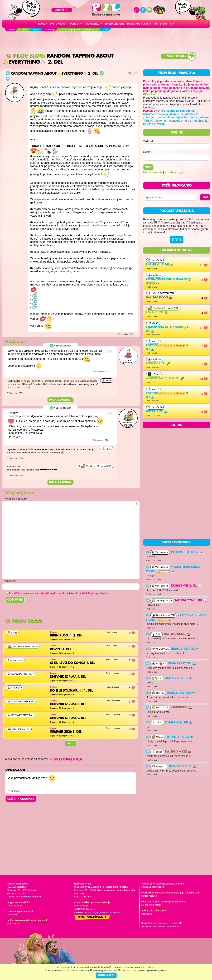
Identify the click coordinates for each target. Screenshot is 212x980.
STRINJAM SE (106, 975)
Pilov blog (25, 56)
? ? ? (177, 240)
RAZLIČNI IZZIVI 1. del (190, 601)
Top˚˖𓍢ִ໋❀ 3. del (157, 412)
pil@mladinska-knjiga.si (28, 897)
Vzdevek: (149, 141)
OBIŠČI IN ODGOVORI (21, 799)
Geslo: (147, 152)
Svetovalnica (59, 24)
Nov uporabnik (153, 172)
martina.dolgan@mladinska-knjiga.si (102, 912)
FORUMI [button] (75, 24)
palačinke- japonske (188, 552)
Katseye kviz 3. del (186, 586)
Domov (43, 24)
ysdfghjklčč (181, 708)
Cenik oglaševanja (92, 917)
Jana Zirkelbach (15, 906)
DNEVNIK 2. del (158, 364)
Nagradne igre (115, 24)
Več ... (71, 743)
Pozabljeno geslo (176, 172)
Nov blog (176, 56)
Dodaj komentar (60, 400)
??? (172, 24)
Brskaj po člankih (139, 24)
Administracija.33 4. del (165, 379)
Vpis (148, 167)
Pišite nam (160, 24)
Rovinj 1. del (157, 313)
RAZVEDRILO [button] (92, 24)
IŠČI (206, 197)
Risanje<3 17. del (160, 265)
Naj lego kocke (159, 298)
